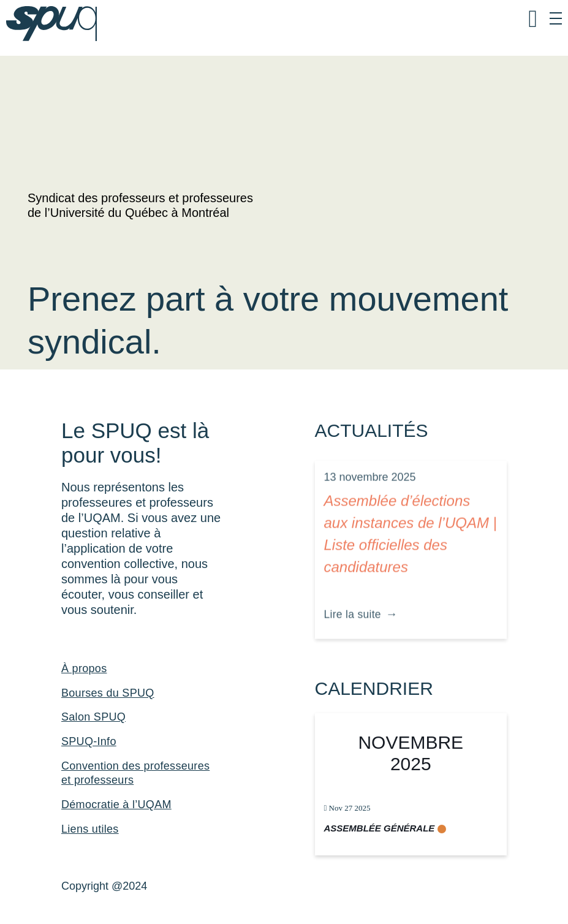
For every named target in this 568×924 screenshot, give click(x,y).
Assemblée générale (380, 828)
